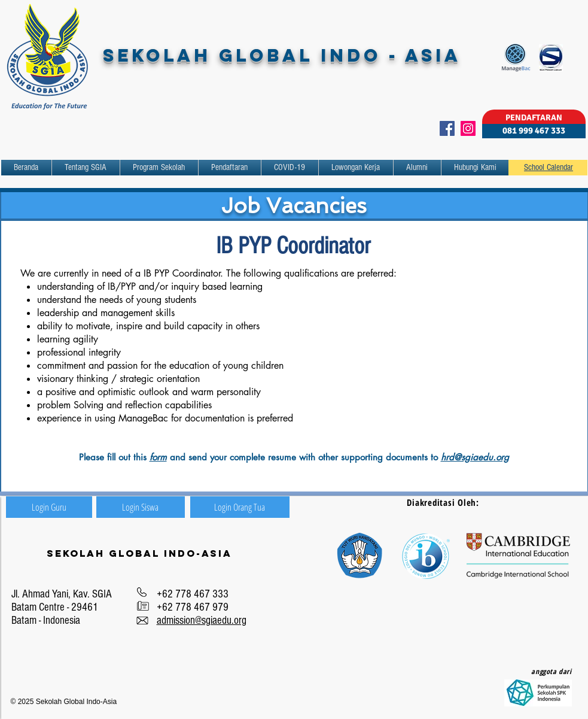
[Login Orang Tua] (240, 507)
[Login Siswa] (141, 507)
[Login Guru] (49, 507)
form (158, 457)
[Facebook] (447, 128)
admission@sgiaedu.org (202, 621)
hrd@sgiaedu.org (475, 457)
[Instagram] (468, 128)
